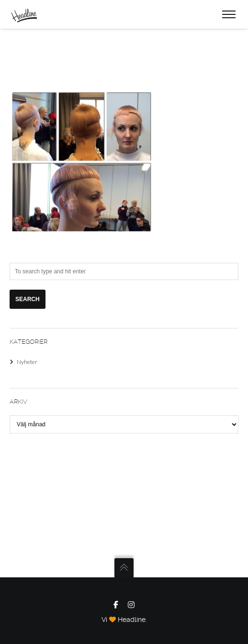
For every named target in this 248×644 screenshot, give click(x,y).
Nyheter (27, 362)
